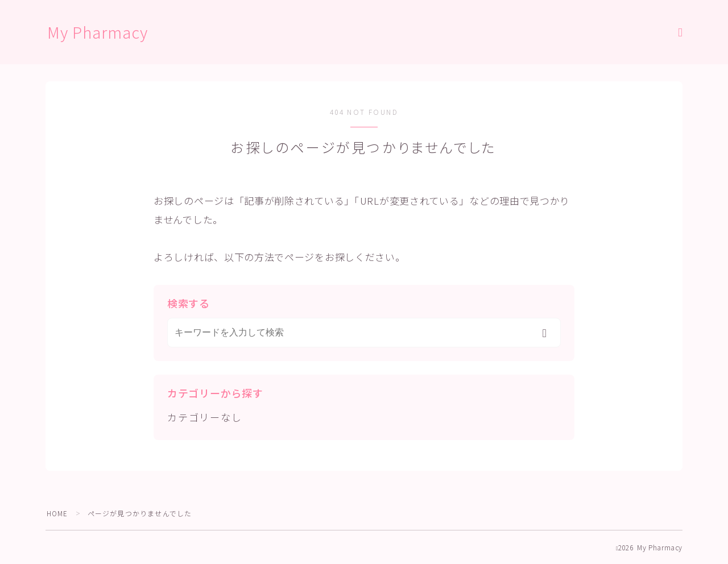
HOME (58, 513)
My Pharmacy (98, 33)
